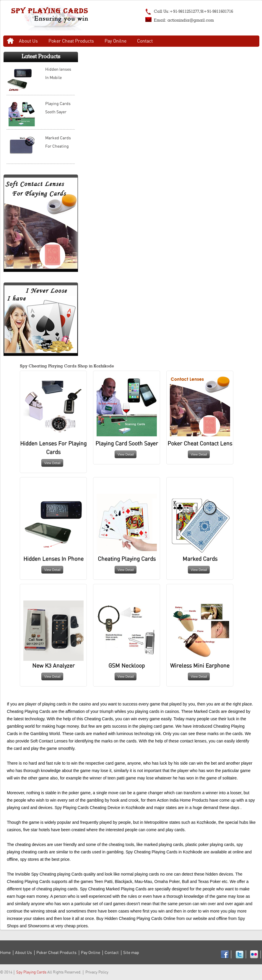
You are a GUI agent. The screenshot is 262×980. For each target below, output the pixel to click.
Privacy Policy (97, 972)
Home (10, 41)
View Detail (52, 463)
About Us (28, 41)
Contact (145, 41)
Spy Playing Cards (31, 972)
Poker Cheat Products (71, 41)
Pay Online (91, 953)
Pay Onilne (115, 41)
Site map (131, 953)
